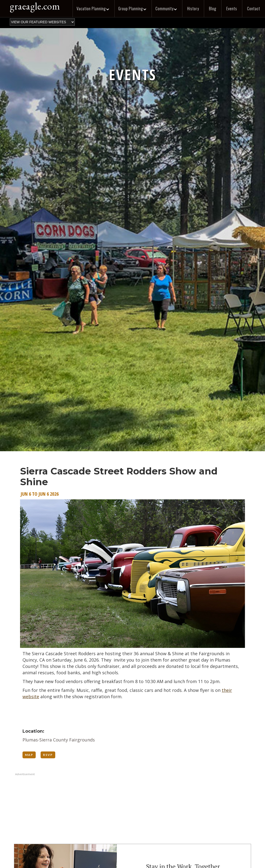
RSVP (48, 755)
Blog (213, 9)
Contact (254, 9)
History (193, 9)
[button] (94, 9)
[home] (33, 7)
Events (232, 9)
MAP (29, 755)
